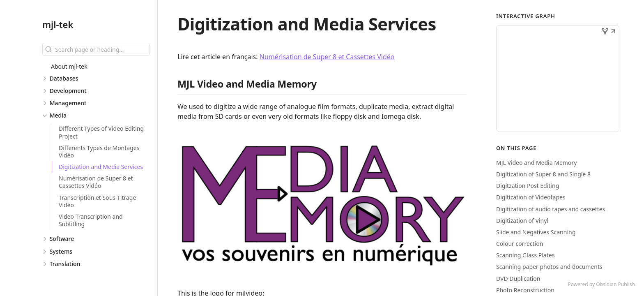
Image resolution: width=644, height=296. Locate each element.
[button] (613, 32)
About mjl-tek (69, 66)
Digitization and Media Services (101, 167)
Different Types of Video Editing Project (101, 132)
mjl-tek (58, 24)
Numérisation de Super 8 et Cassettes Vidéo (96, 182)
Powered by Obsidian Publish (601, 284)
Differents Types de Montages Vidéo (99, 151)
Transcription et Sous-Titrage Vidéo (97, 201)
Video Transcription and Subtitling (91, 220)
